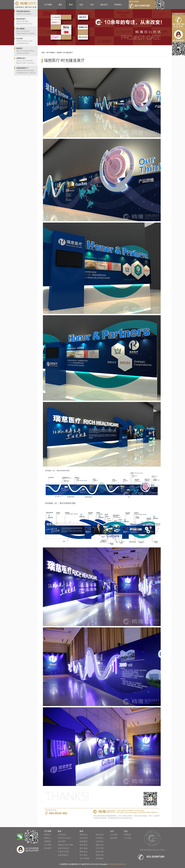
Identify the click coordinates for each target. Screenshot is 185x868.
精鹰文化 (48, 838)
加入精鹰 (48, 845)
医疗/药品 (83, 855)
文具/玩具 (100, 841)
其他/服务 (100, 858)
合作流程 (114, 835)
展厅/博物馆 (51, 53)
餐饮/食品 (83, 852)
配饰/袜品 (100, 835)
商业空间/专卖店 (65, 838)
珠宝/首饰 (83, 838)
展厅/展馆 (62, 841)
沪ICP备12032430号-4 (117, 864)
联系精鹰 (48, 848)
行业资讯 (128, 838)
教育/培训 (100, 855)
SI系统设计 (62, 835)
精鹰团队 (48, 841)
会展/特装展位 (64, 848)
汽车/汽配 (100, 848)
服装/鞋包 (83, 835)
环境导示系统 (63, 852)
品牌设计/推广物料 (65, 845)
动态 (81, 5)
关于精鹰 (48, 5)
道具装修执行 (63, 855)
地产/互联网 (84, 858)
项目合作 (104, 5)
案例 (71, 5)
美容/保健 (100, 852)
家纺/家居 (83, 845)
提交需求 (114, 838)
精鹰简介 (48, 835)
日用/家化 (100, 838)
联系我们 (118, 5)
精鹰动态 (128, 835)
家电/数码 (83, 841)
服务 (60, 5)
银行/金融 (83, 848)
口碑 (92, 5)
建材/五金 (100, 845)
